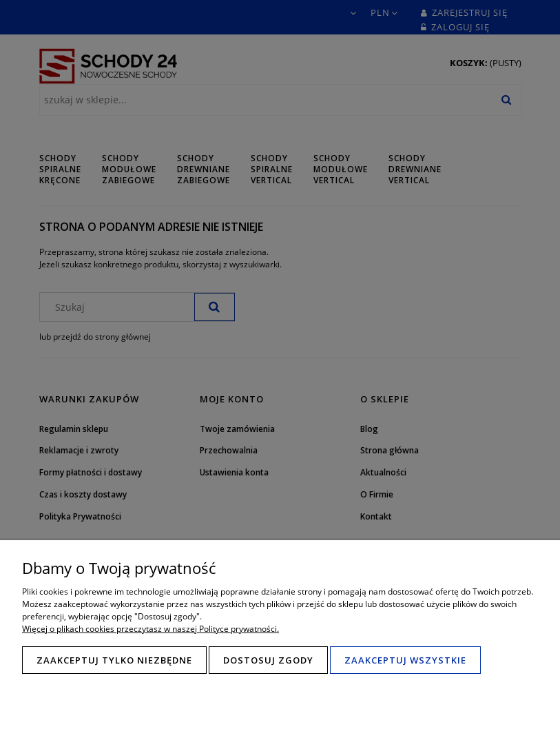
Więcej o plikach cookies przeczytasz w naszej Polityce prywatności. (151, 629)
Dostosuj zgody (268, 660)
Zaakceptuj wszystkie (405, 660)
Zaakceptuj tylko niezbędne (114, 660)
